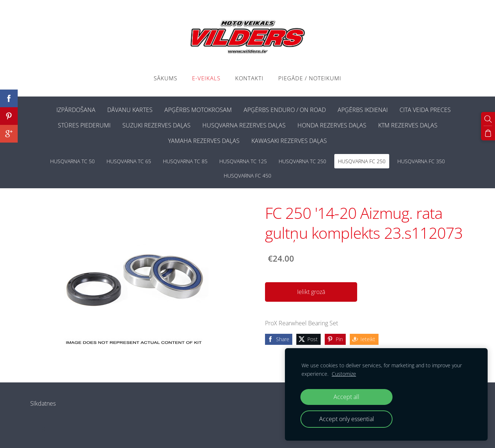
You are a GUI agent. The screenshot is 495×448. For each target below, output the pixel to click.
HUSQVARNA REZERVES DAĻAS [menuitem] (244, 125)
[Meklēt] (488, 119)
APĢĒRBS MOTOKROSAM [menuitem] (198, 110)
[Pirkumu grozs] (488, 133)
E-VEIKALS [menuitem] (206, 78)
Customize (344, 374)
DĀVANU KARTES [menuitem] (130, 110)
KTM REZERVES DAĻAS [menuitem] (408, 125)
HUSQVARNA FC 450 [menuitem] (247, 176)
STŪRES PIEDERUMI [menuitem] (84, 125)
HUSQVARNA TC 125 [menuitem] (243, 161)
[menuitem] (45, 108)
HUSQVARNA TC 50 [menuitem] (72, 161)
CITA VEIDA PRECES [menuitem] (425, 110)
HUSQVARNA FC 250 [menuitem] (362, 161)
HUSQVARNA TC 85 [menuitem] (185, 161)
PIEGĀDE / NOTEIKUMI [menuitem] (310, 78)
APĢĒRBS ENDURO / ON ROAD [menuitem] (285, 110)
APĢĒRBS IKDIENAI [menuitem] (363, 110)
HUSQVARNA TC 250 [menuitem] (302, 161)
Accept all (346, 397)
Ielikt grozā (311, 292)
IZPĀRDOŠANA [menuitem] (76, 110)
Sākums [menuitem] (165, 78)
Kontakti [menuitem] (249, 78)
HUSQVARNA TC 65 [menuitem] (129, 161)
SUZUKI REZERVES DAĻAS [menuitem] (156, 125)
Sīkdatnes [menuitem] (43, 403)
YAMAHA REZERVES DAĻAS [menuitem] (204, 141)
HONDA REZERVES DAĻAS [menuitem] (332, 125)
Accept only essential (347, 419)
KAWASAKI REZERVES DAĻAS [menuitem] (289, 141)
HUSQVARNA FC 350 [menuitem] (421, 161)
